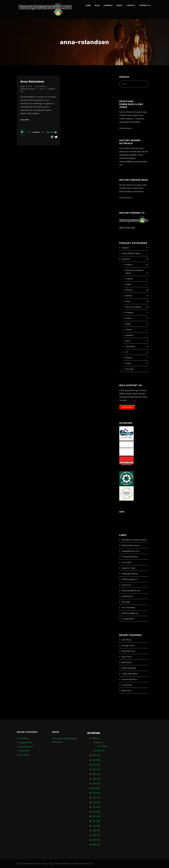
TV (127, 352)
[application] (38, 132)
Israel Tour (126, 585)
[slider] (36, 132)
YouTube (130, 369)
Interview (126, 259)
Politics (129, 318)
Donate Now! (127, 407)
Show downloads (59, 739)
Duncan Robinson (129, 679)
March (100, 751)
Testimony (130, 346)
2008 (96, 835)
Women (129, 358)
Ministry (129, 290)
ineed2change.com (130, 579)
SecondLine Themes (78, 864)
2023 (96, 765)
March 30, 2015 (26, 86)
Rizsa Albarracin (129, 651)
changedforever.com (130, 551)
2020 (96, 779)
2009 (96, 831)
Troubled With (128, 619)
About (120, 5)
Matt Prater (41, 86)
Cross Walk (126, 562)
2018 (96, 788)
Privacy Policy (48, 864)
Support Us (145, 5)
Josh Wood (126, 640)
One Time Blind (128, 608)
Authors (129, 265)
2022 (96, 769)
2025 (96, 755)
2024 (96, 760)
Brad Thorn (127, 657)
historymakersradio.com (32, 864)
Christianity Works (130, 557)
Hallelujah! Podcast (130, 574)
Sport (128, 341)
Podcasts (129, 313)
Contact (131, 5)
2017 (96, 793)
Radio (128, 324)
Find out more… (126, 128)
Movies (129, 296)
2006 (96, 845)
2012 (96, 816)
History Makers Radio (131, 253)
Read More (25, 120)
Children (129, 279)
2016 (96, 798)
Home (88, 5)
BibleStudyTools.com (131, 545)
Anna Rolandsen (32, 82)
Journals (108, 5)
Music (128, 301)
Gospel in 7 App (128, 568)
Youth (128, 363)
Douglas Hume (128, 645)
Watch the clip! (127, 228)
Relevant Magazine (130, 613)
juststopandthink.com (131, 591)
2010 (96, 826)
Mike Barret (127, 662)
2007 (96, 840)
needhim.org (127, 596)
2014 (96, 807)
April (100, 742)
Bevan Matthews (129, 668)
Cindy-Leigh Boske (130, 674)
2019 (96, 784)
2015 (96, 802)
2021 (96, 774)
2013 (96, 812)
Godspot (125, 248)
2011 (96, 821)
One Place (126, 602)
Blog (97, 5)
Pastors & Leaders (134, 307)
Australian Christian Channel (134, 540)
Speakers (130, 335)
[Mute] (48, 132)
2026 (96, 738)
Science (129, 330)
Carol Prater (127, 685)
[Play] (23, 132)
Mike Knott (126, 691)
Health (129, 284)
